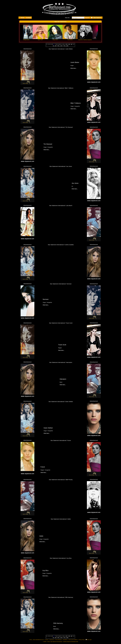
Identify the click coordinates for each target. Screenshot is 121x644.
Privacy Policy (82, 640)
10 (60, 44)
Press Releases (59, 640)
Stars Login (89, 640)
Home (31, 640)
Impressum (52, 640)
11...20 (65, 44)
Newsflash (65, 640)
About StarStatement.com (38, 640)
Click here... (74, 109)
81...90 (60, 46)
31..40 (71, 44)
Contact (47, 640)
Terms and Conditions (73, 640)
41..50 (54, 46)
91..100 (66, 46)
